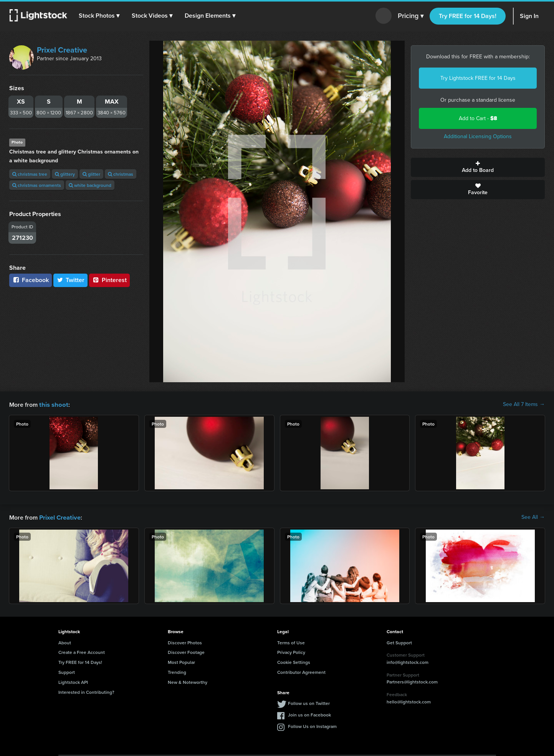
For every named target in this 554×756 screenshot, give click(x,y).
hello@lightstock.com (409, 701)
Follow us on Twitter (309, 702)
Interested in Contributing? (86, 691)
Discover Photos (185, 642)
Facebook (31, 280)
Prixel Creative (62, 50)
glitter (91, 174)
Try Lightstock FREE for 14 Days (478, 78)
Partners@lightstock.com (412, 681)
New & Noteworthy (188, 681)
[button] (99, 16)
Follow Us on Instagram (312, 725)
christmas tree (30, 174)
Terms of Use (291, 642)
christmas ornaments (37, 185)
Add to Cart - (478, 118)
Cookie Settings (294, 661)
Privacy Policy (291, 651)
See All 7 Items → (524, 404)
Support (67, 671)
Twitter (71, 280)
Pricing (411, 16)
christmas (121, 174)
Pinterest (109, 280)
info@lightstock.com (408, 661)
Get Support (399, 642)
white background (90, 185)
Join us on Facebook (309, 714)
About (65, 642)
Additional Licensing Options (478, 136)
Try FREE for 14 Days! (468, 16)
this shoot (53, 404)
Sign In (529, 16)
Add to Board (478, 167)
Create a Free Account (82, 651)
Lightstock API (73, 681)
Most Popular (181, 661)
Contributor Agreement (301, 671)
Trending (177, 671)
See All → (533, 517)
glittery (65, 174)
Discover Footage (186, 651)
